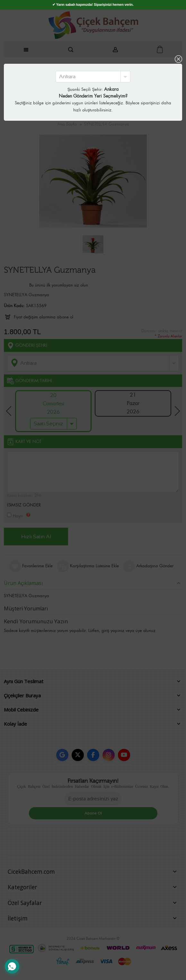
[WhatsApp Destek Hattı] (12, 966)
